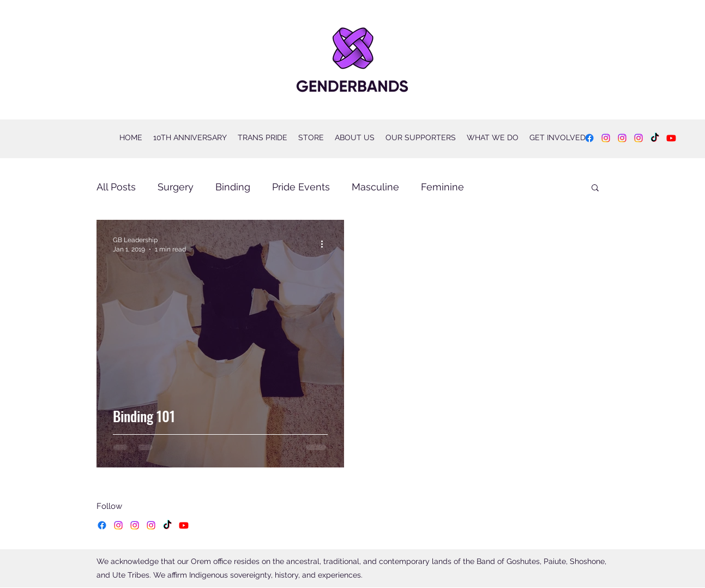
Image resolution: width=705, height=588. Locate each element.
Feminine (442, 187)
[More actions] (326, 244)
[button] (595, 188)
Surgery (176, 187)
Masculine (375, 187)
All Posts (116, 187)
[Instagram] (606, 138)
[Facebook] (589, 138)
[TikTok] (655, 138)
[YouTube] (671, 138)
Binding (233, 187)
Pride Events (301, 187)
